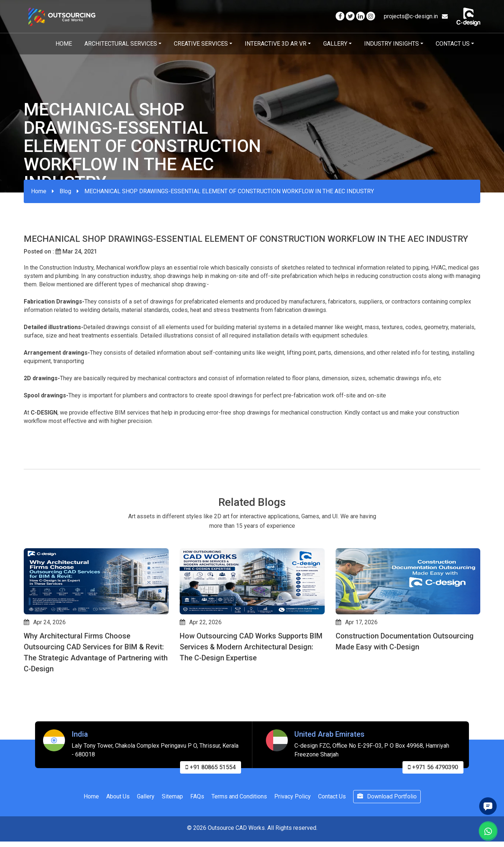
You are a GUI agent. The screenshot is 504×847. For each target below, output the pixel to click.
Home (64, 44)
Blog (65, 191)
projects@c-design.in (416, 16)
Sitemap (172, 832)
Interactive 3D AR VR (276, 44)
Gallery (335, 44)
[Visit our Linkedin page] (360, 16)
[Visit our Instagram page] (371, 16)
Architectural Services (121, 44)
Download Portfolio (387, 832)
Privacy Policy (293, 832)
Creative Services (201, 44)
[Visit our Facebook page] (340, 16)
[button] (27, 716)
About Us (118, 832)
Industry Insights (392, 44)
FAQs (197, 832)
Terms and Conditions (239, 832)
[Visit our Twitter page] (350, 16)
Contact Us (453, 44)
